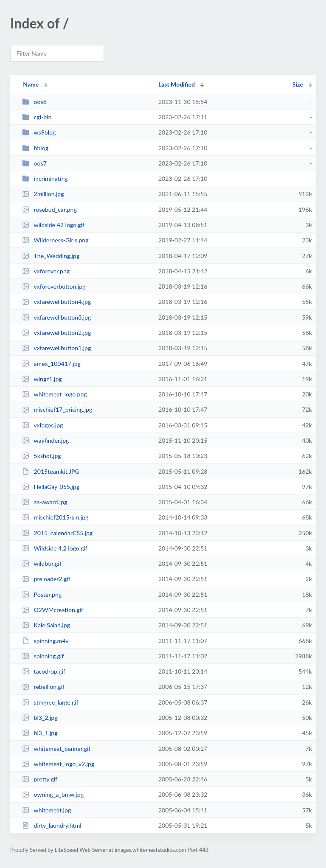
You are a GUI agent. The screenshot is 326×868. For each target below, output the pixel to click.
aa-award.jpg (45, 502)
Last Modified (177, 84)
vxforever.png (46, 271)
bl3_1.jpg (40, 733)
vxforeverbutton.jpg (54, 286)
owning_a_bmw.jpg (53, 794)
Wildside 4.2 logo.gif (55, 548)
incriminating (45, 178)
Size (298, 84)
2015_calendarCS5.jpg (57, 533)
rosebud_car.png (49, 209)
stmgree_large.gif (50, 702)
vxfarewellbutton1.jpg (56, 348)
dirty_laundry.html (52, 825)
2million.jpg (43, 194)
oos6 (34, 102)
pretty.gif (40, 779)
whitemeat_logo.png (54, 394)
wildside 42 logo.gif (53, 225)
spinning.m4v (45, 641)
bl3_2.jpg (40, 718)
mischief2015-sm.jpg (55, 517)
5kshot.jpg (42, 456)
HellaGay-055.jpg (51, 487)
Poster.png (42, 594)
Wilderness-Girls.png (55, 240)
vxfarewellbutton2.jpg (56, 333)
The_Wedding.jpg (51, 256)
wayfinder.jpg (45, 440)
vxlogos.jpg (42, 425)
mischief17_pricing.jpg (57, 409)
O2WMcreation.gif (53, 610)
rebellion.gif (43, 687)
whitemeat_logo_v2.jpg (58, 764)
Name (31, 84)
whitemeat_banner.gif (56, 749)
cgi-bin (37, 117)
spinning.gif (43, 656)
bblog (35, 148)
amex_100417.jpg (51, 364)
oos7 (34, 163)
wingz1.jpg (42, 379)
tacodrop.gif (44, 671)
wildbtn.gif (42, 563)
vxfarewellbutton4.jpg (56, 302)
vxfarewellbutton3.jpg (56, 317)
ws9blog (39, 132)
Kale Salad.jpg (46, 625)
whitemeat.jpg (46, 810)
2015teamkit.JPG (51, 471)
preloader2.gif (46, 579)
